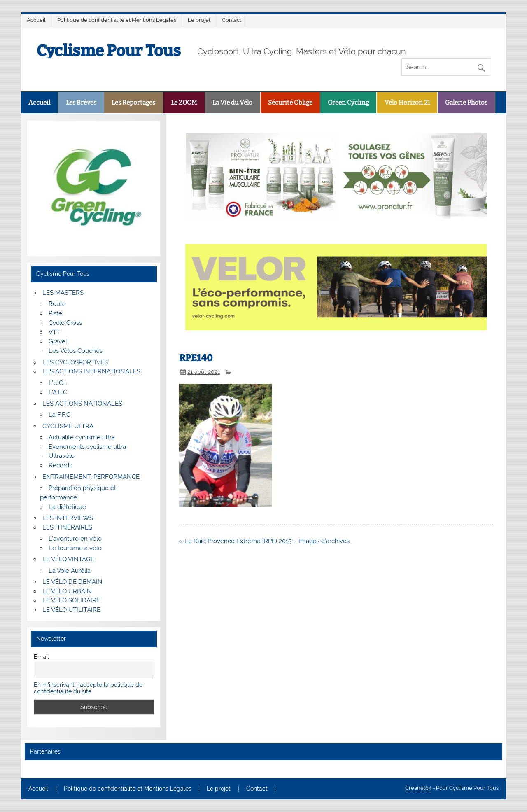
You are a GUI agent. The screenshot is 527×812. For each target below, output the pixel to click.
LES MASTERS (63, 293)
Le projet (199, 20)
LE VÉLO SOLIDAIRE (71, 600)
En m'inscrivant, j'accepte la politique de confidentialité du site (88, 688)
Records (60, 465)
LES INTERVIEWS (68, 518)
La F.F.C (59, 415)
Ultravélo (62, 456)
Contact (232, 20)
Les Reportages (133, 103)
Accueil (36, 20)
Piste (55, 313)
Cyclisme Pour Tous (109, 51)
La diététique (67, 507)
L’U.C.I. (58, 383)
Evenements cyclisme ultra (87, 447)
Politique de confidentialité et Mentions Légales (117, 20)
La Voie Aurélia (70, 571)
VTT (54, 332)
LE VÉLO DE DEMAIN (72, 582)
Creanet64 (418, 788)
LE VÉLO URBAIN (67, 591)
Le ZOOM (184, 103)
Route (57, 304)
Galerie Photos (466, 103)
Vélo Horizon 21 (407, 103)
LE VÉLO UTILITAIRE (71, 610)
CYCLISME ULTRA (68, 426)
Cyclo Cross (65, 323)
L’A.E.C (58, 392)
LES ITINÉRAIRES (67, 527)
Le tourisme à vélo (75, 548)
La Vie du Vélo (232, 103)
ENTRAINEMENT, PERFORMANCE (91, 477)
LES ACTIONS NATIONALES (82, 404)
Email (41, 657)
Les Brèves (81, 103)
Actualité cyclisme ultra (82, 437)
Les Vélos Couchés (76, 351)
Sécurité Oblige (290, 103)
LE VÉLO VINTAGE (68, 559)
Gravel (58, 341)
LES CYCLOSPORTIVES (75, 362)
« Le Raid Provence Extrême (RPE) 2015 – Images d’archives (264, 541)
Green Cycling (348, 103)
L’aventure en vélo (75, 539)
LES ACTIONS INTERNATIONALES (91, 371)
